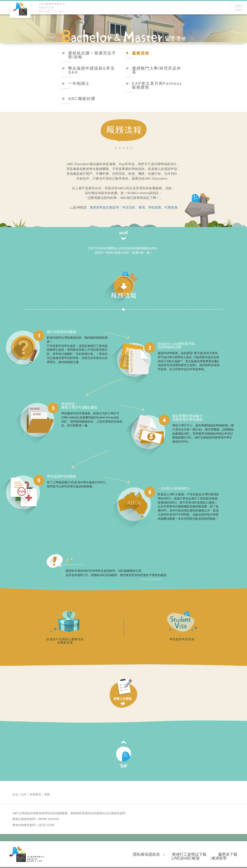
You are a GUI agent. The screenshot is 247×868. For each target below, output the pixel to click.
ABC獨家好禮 (79, 99)
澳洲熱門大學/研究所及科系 (154, 70)
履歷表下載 (228, 854)
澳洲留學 (219, 858)
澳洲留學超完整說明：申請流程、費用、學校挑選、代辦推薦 (134, 207)
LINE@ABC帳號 (186, 858)
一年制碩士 (76, 84)
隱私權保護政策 (146, 854)
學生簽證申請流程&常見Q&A (88, 70)
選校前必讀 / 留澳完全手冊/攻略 (89, 55)
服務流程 (138, 53)
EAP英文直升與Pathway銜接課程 (154, 86)
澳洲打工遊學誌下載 (189, 854)
